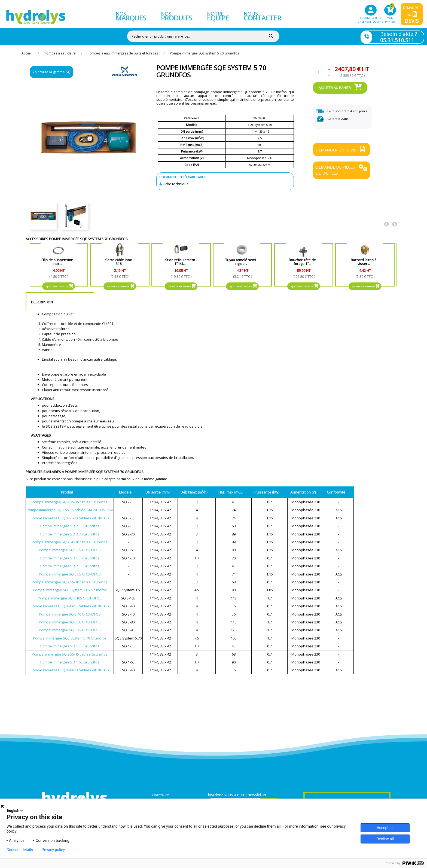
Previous (386, 221)
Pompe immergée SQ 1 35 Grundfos (70, 643)
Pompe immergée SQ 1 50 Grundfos (70, 555)
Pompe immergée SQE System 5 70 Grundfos (70, 635)
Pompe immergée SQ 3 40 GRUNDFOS (70, 611)
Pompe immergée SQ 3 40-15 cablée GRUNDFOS (70, 603)
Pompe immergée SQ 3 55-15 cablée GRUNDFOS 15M (70, 507)
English (15, 811)
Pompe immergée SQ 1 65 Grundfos (70, 659)
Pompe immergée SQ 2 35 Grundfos (70, 563)
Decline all (385, 839)
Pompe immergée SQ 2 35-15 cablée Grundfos (70, 499)
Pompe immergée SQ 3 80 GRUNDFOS (70, 619)
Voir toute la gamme (51, 69)
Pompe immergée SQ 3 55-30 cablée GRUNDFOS (70, 515)
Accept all (385, 828)
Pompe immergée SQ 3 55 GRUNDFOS (70, 571)
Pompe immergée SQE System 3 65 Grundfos (70, 587)
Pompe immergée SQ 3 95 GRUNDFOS (70, 627)
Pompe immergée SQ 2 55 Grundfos (70, 523)
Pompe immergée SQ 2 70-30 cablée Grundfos (70, 539)
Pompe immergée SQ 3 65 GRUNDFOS (70, 547)
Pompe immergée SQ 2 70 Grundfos (70, 531)
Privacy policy (53, 850)
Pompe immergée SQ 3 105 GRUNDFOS (70, 595)
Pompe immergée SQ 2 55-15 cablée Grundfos (70, 651)
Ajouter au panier (340, 83)
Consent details (20, 850)
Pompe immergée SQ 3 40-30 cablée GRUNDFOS (70, 667)
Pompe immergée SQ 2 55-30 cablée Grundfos (70, 579)
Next (395, 221)
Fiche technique (176, 181)
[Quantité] (319, 69)
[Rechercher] (195, 35)
